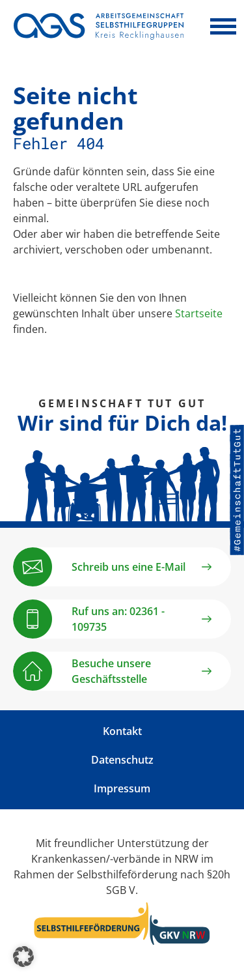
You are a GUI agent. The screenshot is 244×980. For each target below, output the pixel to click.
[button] (23, 957)
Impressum (122, 788)
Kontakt (122, 731)
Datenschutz (122, 760)
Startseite (199, 313)
